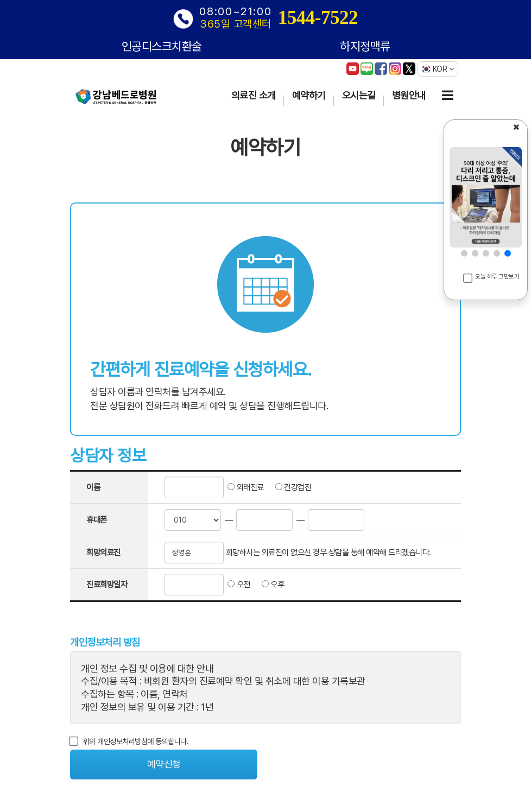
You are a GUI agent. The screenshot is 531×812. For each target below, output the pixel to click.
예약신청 (164, 764)
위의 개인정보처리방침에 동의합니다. (129, 741)
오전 (237, 584)
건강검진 (288, 487)
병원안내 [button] (409, 95)
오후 (267, 584)
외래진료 (244, 487)
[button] (464, 253)
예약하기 (309, 95)
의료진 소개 (254, 95)
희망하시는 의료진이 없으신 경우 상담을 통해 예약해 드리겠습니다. (328, 552)
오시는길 (359, 95)
